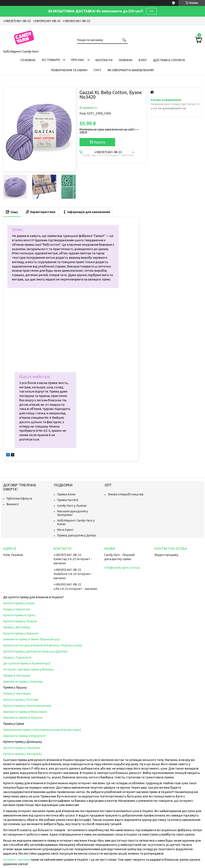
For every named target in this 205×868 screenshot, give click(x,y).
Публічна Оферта (19, 498)
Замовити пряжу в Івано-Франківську (31, 639)
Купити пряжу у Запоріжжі (22, 754)
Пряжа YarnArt (68, 500)
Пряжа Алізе (66, 494)
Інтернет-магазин (17, 860)
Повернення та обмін (69, 70)
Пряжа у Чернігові (17, 609)
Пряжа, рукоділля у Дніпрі (77, 535)
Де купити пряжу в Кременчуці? (27, 663)
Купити (100, 142)
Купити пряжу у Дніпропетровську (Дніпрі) (35, 651)
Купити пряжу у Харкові (21, 633)
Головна (28, 60)
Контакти (104, 60)
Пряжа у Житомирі (17, 627)
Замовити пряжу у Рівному (23, 681)
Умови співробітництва (126, 494)
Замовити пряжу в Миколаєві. (25, 712)
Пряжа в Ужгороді (17, 675)
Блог (143, 60)
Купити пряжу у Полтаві (21, 699)
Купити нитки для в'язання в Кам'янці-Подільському (43, 645)
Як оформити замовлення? (131, 70)
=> (151, 11)
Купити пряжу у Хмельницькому (27, 706)
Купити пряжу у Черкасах (22, 748)
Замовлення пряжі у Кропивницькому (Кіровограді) (42, 730)
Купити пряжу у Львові (20, 621)
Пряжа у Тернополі (17, 657)
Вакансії (12, 504)
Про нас (78, 60)
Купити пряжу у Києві (19, 603)
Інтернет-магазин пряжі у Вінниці (28, 669)
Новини (125, 60)
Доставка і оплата (169, 60)
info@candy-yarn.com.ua (122, 568)
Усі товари (51, 60)
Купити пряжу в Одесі (19, 615)
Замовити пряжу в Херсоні (23, 718)
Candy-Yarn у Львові (72, 506)
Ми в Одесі (65, 530)
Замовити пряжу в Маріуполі (24, 736)
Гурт (97, 70)
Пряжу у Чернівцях (17, 693)
